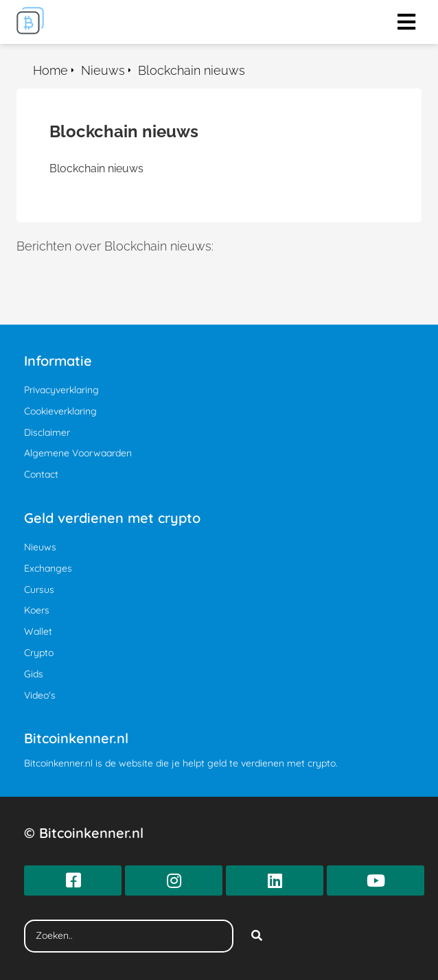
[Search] (257, 936)
